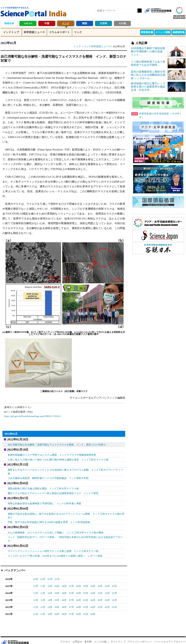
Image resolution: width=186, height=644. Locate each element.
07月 (71, 581)
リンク (78, 32)
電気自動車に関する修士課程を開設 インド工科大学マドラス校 (43, 486)
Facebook (155, 17)
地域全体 (9, 23)
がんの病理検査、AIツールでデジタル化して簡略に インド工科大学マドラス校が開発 (56, 528)
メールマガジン (168, 17)
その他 (122, 23)
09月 (57, 581)
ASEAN (28, 23)
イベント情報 (163, 32)
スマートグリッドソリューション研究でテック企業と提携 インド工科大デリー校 (53, 546)
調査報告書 (147, 32)
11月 (43, 581)
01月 (57, 574)
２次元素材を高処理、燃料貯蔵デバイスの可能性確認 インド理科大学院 (48, 476)
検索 (140, 11)
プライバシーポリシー (140, 637)
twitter (162, 17)
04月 (36, 574)
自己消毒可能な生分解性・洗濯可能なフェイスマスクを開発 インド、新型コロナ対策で (57, 444)
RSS (149, 17)
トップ (77, 46)
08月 (64, 581)
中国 (47, 23)
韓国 (85, 23)
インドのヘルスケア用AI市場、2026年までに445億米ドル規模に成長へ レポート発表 (55, 551)
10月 (50, 581)
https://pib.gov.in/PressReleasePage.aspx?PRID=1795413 (33, 416)
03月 (43, 574)
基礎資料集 (179, 32)
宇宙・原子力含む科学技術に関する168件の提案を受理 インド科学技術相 (49, 518)
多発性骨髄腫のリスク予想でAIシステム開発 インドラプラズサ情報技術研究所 (52, 454)
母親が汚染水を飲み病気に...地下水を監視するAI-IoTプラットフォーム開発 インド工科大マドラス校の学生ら (66, 512)
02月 (50, 574)
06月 (79, 581)
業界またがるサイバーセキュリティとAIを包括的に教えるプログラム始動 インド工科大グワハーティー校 (66, 470)
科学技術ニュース (34, 32)
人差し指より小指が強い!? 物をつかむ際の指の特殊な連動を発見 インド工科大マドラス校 (58, 458)
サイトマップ (118, 637)
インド (66, 23)
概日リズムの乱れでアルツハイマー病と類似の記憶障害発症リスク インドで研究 (53, 491)
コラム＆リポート (59, 32)
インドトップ (11, 32)
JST (15, 637)
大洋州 (103, 23)
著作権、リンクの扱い (96, 637)
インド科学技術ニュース (97, 46)
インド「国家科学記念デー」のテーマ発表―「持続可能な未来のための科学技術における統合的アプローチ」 (65, 534)
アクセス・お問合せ (71, 637)
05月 (86, 581)
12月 (36, 581)
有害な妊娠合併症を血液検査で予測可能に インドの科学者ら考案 (45, 500)
